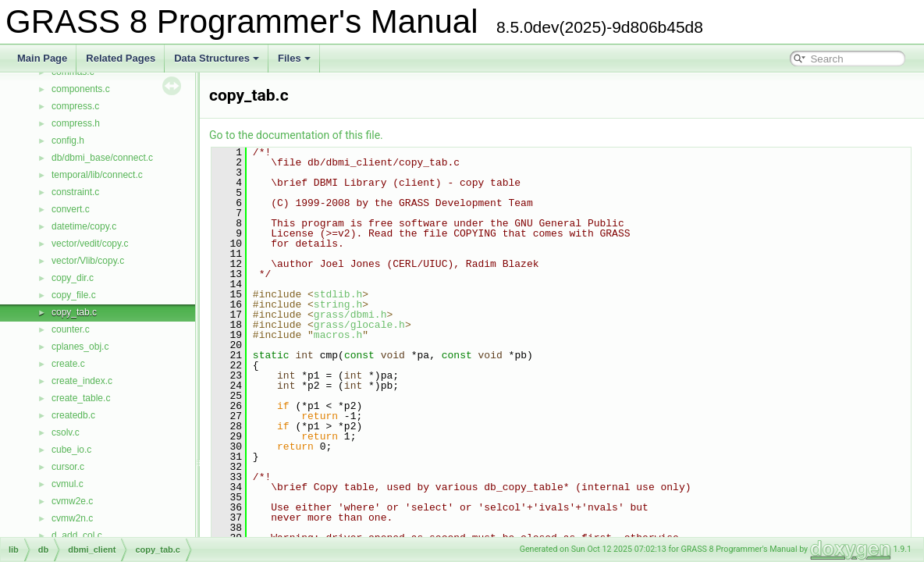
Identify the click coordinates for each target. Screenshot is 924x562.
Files (294, 58)
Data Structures (217, 58)
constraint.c (75, 192)
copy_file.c (74, 295)
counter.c (71, 329)
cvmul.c (68, 484)
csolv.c (66, 432)
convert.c (71, 209)
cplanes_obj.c (80, 347)
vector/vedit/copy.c (90, 244)
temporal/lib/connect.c (97, 175)
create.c (68, 364)
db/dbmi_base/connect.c (102, 158)
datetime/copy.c (84, 226)
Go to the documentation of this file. (296, 135)
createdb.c (73, 415)
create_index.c (82, 381)
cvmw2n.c (72, 518)
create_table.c (81, 398)
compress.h (76, 123)
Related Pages (121, 58)
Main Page (42, 58)
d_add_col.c (77, 535)
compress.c (75, 106)
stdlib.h (338, 294)
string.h (338, 304)
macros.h (338, 335)
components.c (81, 89)
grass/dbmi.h (350, 315)
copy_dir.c (73, 278)
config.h (68, 140)
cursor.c (68, 467)
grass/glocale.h (359, 325)
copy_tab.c (74, 312)
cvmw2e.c (72, 501)
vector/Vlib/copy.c (88, 261)
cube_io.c (71, 450)
